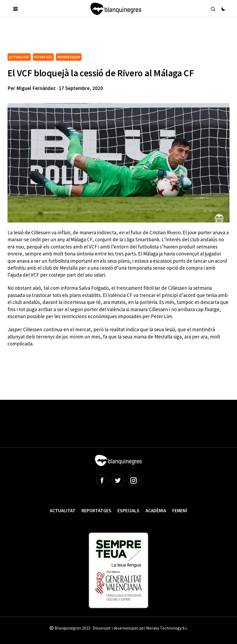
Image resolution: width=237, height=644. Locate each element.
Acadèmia (156, 511)
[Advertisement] (105, 37)
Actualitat (63, 511)
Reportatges (96, 511)
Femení (180, 511)
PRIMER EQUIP (69, 57)
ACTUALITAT (19, 57)
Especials (128, 511)
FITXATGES (43, 57)
